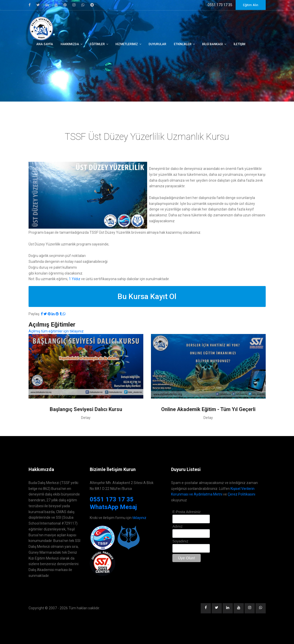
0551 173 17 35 (112, 499)
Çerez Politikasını (241, 494)
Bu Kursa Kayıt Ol (147, 296)
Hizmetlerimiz (127, 44)
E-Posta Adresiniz (187, 512)
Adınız (177, 526)
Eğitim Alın (251, 5)
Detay (86, 418)
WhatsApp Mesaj (113, 507)
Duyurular (157, 44)
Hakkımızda (70, 44)
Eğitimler (97, 44)
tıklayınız (139, 518)
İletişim (239, 44)
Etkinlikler (183, 44)
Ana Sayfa (45, 44)
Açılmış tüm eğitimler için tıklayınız (56, 331)
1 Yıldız (75, 279)
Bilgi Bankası (213, 44)
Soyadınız (180, 541)
